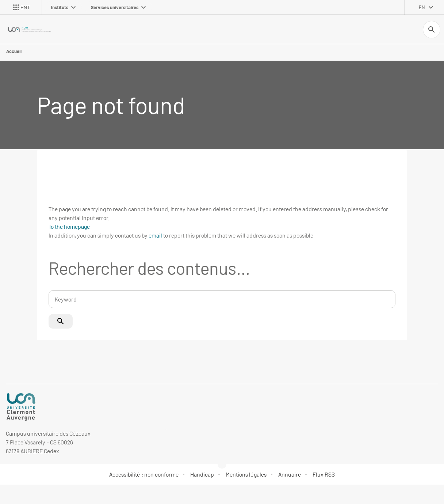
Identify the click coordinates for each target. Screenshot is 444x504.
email (155, 235)
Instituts (63, 7)
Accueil (14, 51)
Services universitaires (118, 7)
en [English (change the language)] (422, 7)
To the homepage (69, 226)
